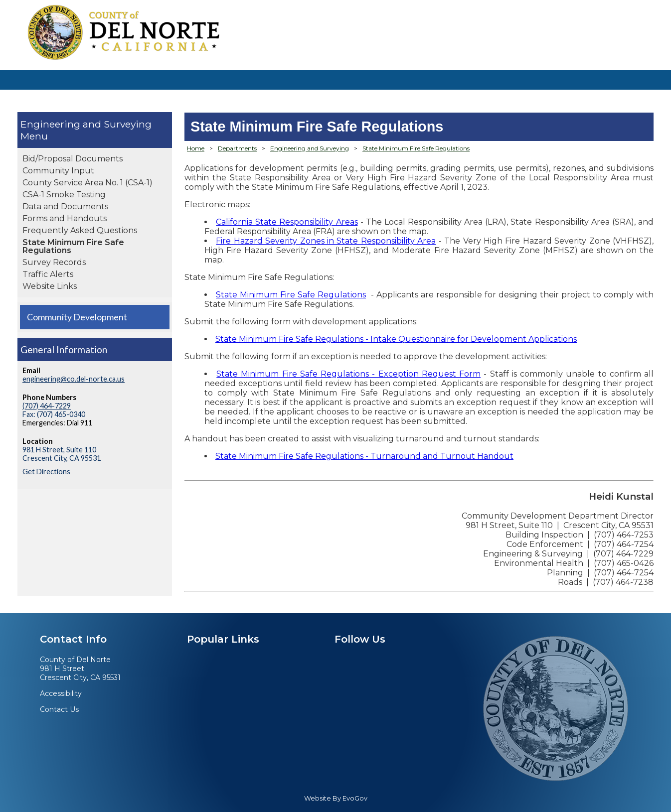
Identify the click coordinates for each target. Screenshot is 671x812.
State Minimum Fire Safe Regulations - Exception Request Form (348, 374)
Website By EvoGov (336, 798)
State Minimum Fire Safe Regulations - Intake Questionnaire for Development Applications (396, 339)
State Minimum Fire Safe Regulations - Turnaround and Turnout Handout (364, 456)
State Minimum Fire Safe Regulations (73, 246)
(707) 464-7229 (47, 406)
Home (196, 148)
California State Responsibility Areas (287, 222)
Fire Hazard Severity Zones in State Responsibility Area (326, 241)
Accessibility (61, 693)
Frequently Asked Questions (80, 230)
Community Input (58, 171)
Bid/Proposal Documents (73, 159)
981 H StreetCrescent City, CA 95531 (80, 673)
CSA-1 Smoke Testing (64, 195)
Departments (237, 148)
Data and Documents (65, 206)
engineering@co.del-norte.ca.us (74, 379)
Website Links (50, 286)
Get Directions (46, 472)
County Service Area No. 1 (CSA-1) (87, 183)
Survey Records (54, 262)
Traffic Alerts (48, 274)
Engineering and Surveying (86, 124)
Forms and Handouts (65, 218)
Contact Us (59, 709)
